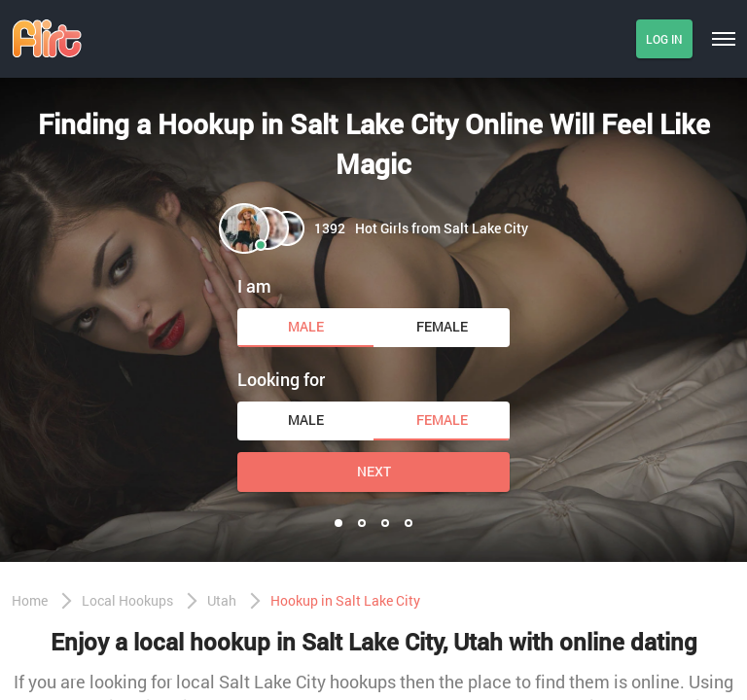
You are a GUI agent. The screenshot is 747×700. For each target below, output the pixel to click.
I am (254, 286)
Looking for (281, 379)
